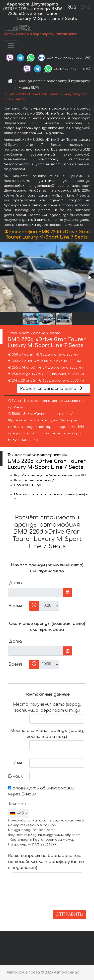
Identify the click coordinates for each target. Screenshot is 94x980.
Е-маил (15, 776)
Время (15, 606)
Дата (15, 583)
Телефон (17, 804)
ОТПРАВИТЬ (69, 914)
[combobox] (18, 813)
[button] (89, 277)
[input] (35, 592)
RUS (72, 8)
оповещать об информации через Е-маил (41, 791)
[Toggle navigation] (11, 45)
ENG (85, 8)
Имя (18, 763)
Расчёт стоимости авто (52, 389)
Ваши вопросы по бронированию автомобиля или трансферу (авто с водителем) (46, 862)
